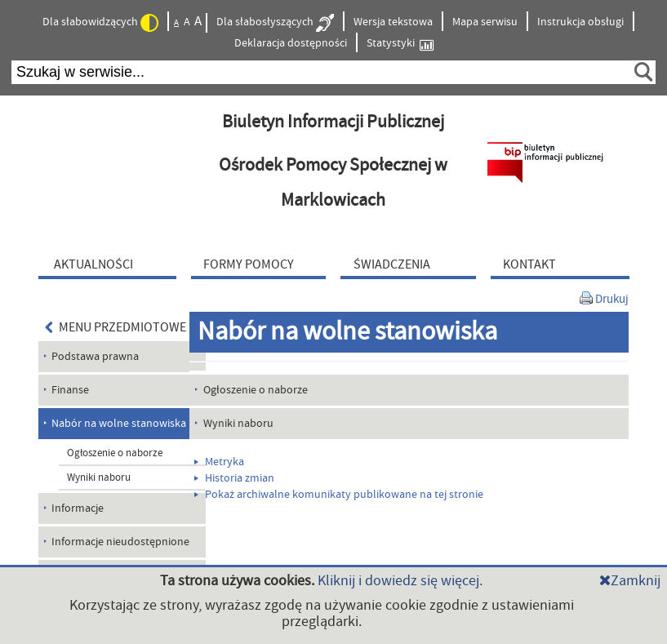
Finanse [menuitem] (70, 390)
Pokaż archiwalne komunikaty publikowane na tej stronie (339, 495)
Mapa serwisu (485, 22)
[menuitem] (111, 264)
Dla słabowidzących (100, 23)
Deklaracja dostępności (291, 43)
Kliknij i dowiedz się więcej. (400, 581)
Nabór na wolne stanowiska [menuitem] (119, 424)
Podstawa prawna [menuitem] (95, 357)
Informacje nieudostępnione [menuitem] (120, 542)
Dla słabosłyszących (275, 23)
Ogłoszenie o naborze (115, 453)
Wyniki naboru (99, 477)
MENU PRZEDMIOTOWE (116, 327)
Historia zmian (234, 478)
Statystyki (400, 44)
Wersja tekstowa (393, 22)
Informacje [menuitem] (78, 509)
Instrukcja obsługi (580, 22)
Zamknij (630, 581)
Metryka (219, 462)
